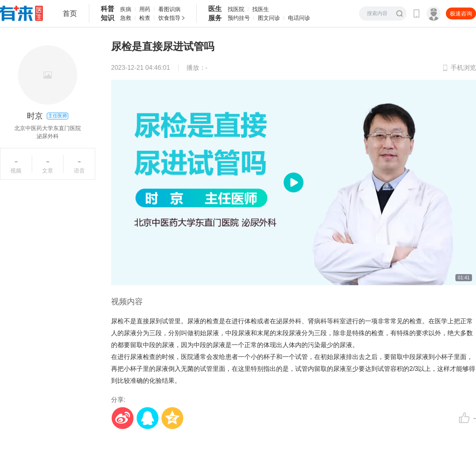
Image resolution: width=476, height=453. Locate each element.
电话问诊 (299, 18)
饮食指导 (169, 18)
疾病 (126, 9)
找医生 (261, 9)
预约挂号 (239, 18)
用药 (145, 9)
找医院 (236, 9)
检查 (145, 18)
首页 (70, 13)
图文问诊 (269, 18)
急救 (126, 18)
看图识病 (169, 9)
